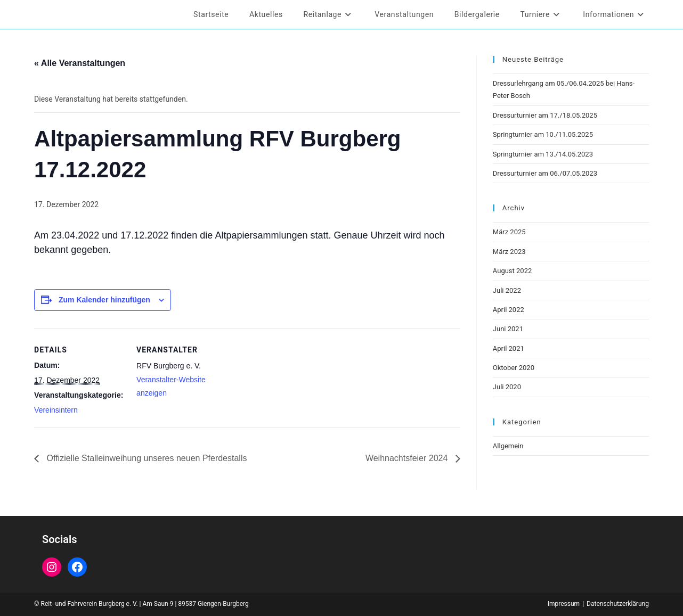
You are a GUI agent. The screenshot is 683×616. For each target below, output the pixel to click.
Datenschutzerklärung (618, 604)
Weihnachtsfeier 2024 (408, 458)
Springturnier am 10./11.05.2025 (543, 134)
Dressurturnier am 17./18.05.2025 (545, 115)
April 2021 (509, 348)
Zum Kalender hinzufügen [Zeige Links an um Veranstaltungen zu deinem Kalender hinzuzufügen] (104, 300)
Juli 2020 (507, 387)
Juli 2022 (507, 290)
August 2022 (512, 271)
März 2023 (509, 252)
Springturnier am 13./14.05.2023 (543, 154)
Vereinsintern (56, 410)
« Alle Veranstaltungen (80, 63)
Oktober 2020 (514, 368)
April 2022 (509, 310)
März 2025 (509, 232)
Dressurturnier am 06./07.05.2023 (545, 173)
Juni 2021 (508, 329)
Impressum (564, 604)
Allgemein (508, 446)
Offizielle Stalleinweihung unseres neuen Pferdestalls (145, 458)
